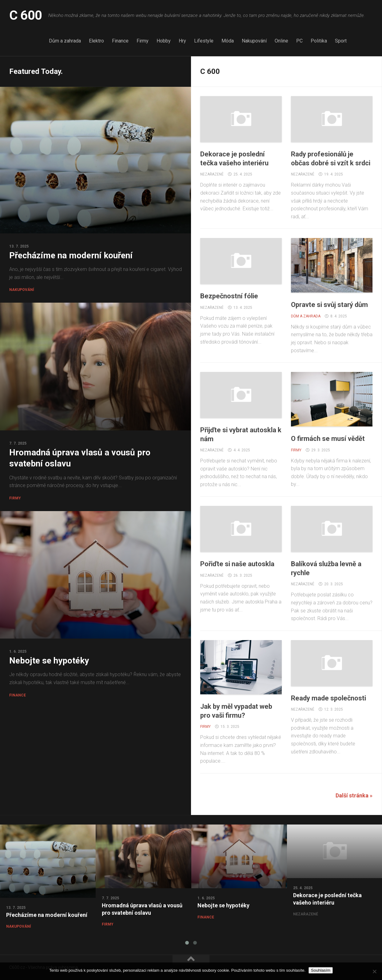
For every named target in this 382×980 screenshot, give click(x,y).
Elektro (96, 41)
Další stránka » (354, 795)
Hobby (164, 41)
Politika (319, 41)
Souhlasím (321, 970)
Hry (182, 41)
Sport (341, 41)
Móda (228, 41)
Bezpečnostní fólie (229, 296)
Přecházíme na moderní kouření (71, 255)
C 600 (26, 15)
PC (299, 41)
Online (281, 41)
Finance (120, 41)
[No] (374, 971)
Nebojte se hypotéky (49, 661)
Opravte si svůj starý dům (329, 305)
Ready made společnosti (328, 698)
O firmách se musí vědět (328, 439)
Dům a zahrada (65, 41)
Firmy (143, 41)
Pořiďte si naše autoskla (237, 564)
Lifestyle (204, 41)
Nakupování (254, 41)
